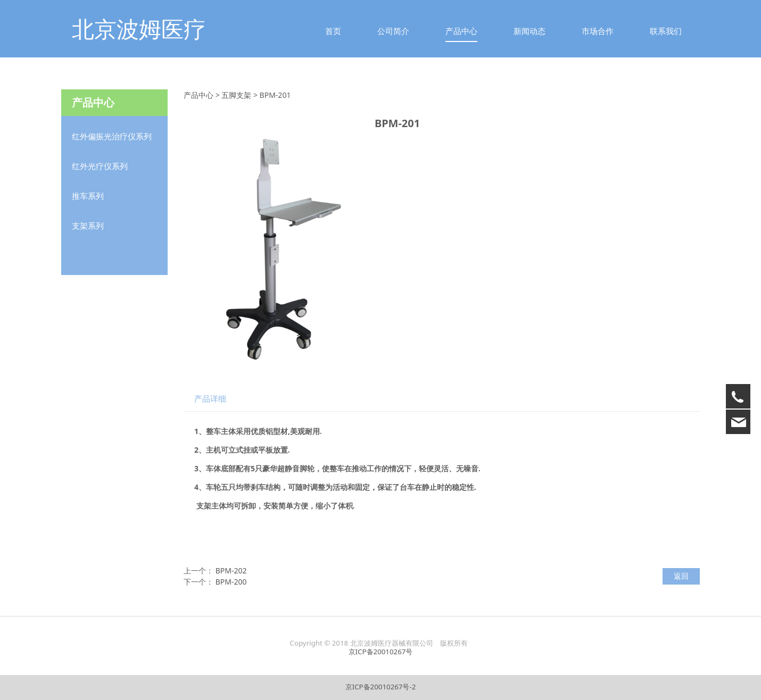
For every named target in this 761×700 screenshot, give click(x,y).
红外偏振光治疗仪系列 (112, 136)
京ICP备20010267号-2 (381, 687)
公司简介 (393, 31)
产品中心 (461, 31)
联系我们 (666, 31)
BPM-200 (231, 582)
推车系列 (88, 196)
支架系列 (88, 226)
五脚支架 (236, 95)
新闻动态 (530, 31)
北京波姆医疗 (139, 28)
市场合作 (598, 31)
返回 (681, 576)
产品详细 (210, 399)
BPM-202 (231, 570)
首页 (333, 31)
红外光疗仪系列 (100, 166)
